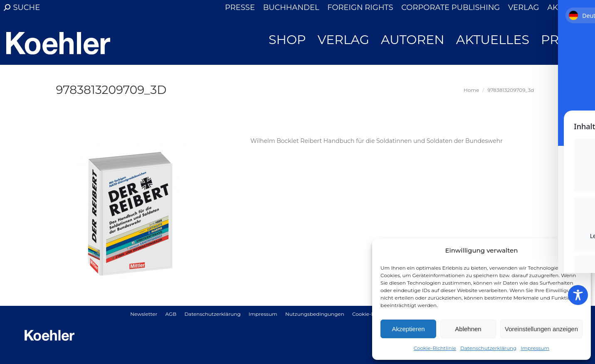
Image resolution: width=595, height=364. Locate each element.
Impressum (535, 348)
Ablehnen (468, 329)
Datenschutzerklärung (488, 348)
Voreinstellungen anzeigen (541, 329)
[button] (578, 251)
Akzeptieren (408, 329)
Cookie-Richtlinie (435, 348)
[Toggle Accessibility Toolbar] (578, 295)
